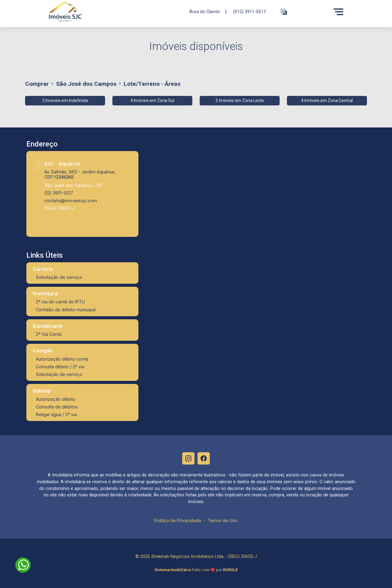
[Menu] (338, 12)
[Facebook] (204, 458)
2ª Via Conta (49, 334)
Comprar (37, 84)
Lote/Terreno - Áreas (152, 84)
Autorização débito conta (62, 359)
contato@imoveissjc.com (71, 201)
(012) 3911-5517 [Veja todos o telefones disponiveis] (249, 12)
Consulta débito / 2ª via (60, 367)
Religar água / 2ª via (56, 414)
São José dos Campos (86, 84)
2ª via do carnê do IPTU (60, 302)
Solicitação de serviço (59, 277)
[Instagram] (188, 458)
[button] (284, 12)
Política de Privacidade (178, 520)
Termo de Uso (223, 520)
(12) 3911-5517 (59, 193)
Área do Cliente (205, 11)
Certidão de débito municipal (66, 310)
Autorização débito (56, 399)
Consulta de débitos (57, 407)
